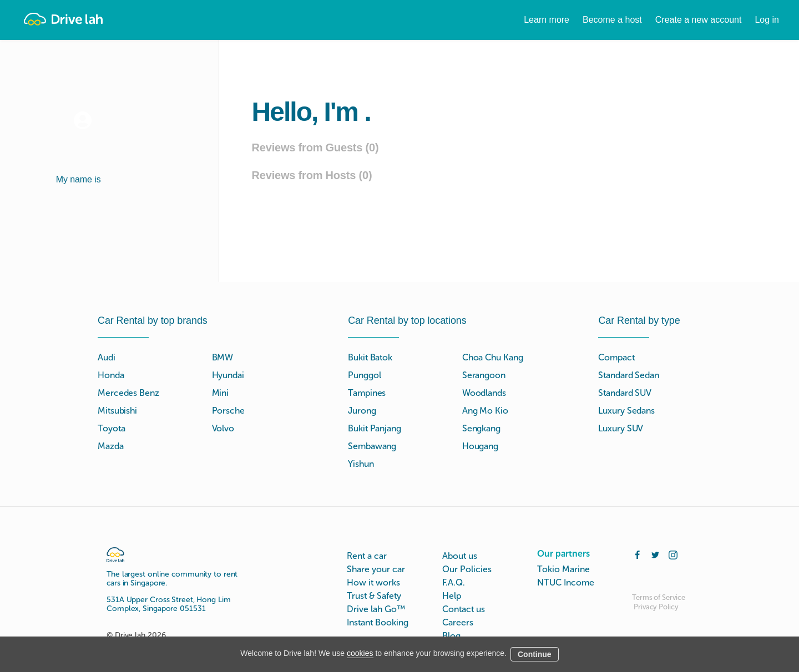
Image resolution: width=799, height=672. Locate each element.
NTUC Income (566, 582)
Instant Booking (378, 622)
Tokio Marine (563, 569)
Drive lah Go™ (376, 609)
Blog (451, 636)
